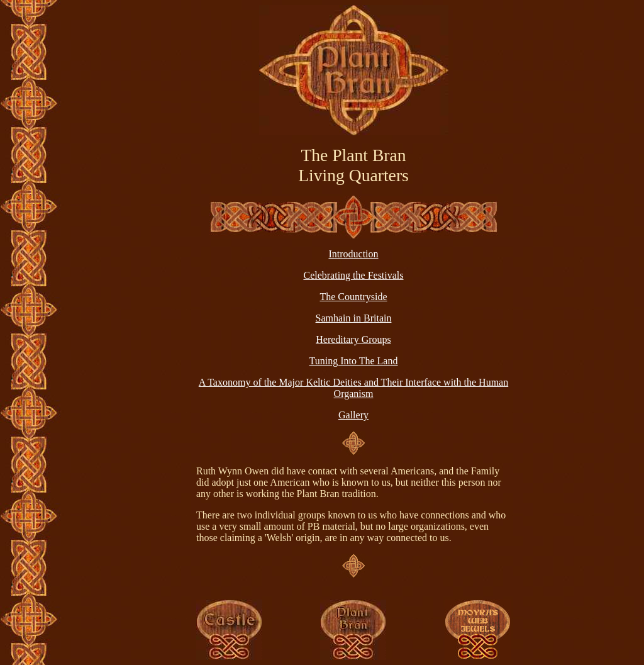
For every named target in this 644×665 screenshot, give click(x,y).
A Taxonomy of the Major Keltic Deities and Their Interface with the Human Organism (353, 388)
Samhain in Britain (354, 318)
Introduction (353, 254)
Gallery (353, 415)
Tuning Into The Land (354, 361)
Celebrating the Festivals (353, 275)
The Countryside (353, 297)
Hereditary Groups (353, 339)
